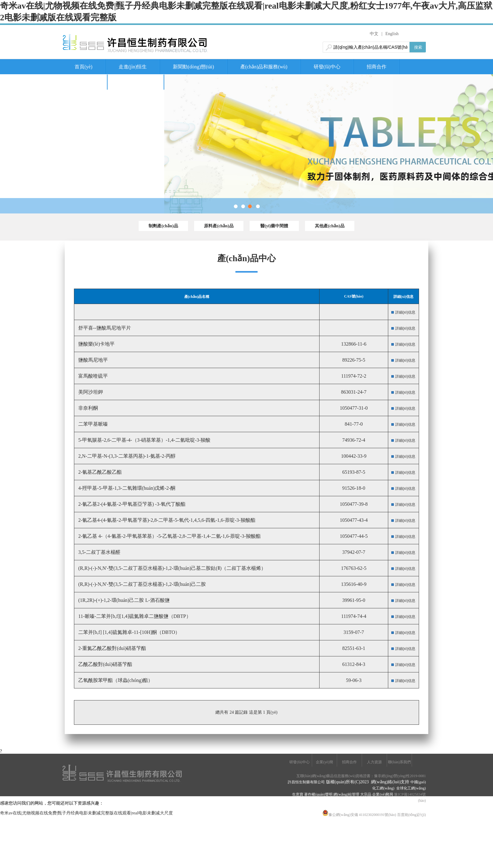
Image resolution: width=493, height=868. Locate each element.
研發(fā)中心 (327, 67)
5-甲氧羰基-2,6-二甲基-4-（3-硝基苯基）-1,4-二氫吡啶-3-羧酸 (144, 440)
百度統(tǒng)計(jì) (412, 815)
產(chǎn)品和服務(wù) (264, 67)
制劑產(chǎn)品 (163, 226)
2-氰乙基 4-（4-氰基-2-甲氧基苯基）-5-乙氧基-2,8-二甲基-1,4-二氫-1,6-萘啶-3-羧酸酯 (169, 536)
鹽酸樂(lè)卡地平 (96, 344)
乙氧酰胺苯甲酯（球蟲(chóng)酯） (115, 680)
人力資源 (84, 82)
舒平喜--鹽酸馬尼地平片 (104, 328)
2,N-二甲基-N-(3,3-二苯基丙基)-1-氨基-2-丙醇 (126, 456)
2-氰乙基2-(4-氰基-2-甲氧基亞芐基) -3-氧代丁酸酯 (131, 504)
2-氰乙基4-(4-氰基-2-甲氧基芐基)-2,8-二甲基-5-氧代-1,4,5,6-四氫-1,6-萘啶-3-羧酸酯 (166, 520)
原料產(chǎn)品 (219, 226)
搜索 (418, 47)
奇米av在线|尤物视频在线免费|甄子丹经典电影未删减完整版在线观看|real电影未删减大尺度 (86, 813)
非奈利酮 (88, 408)
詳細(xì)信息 (405, 312)
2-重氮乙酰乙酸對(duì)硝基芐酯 (112, 648)
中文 (374, 34)
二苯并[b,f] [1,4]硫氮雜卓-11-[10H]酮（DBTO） (128, 632)
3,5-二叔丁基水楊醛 (99, 552)
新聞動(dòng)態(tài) (193, 67)
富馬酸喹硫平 (92, 376)
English (392, 34)
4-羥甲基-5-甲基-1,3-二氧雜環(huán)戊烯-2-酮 (126, 488)
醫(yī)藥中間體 (274, 226)
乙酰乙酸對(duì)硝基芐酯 (105, 664)
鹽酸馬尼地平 (92, 360)
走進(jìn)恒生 (133, 67)
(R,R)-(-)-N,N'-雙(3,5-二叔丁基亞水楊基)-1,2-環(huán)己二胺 (141, 584)
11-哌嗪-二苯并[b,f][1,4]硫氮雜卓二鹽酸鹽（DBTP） (134, 616)
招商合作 (377, 67)
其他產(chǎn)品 (330, 226)
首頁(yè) (84, 67)
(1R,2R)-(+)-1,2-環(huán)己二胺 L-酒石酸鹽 (123, 600)
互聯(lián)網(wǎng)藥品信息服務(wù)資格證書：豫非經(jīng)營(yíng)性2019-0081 (361, 776)
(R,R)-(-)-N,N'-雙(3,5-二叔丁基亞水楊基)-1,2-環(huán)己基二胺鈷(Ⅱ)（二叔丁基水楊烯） (171, 568)
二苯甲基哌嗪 (92, 424)
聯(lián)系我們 (136, 82)
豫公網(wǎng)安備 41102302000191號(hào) (359, 815)
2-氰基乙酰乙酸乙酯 (99, 472)
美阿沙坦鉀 (90, 392)
